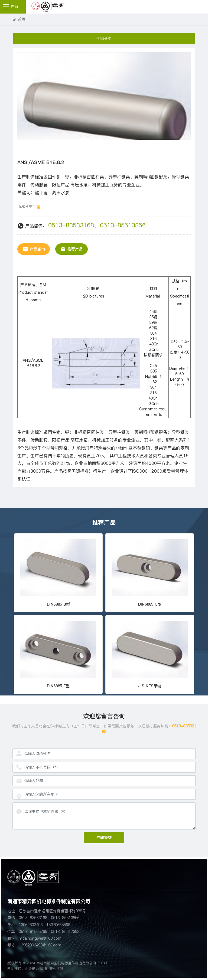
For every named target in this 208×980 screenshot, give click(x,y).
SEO (103, 963)
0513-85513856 (123, 225)
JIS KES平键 (150, 686)
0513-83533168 (71, 225)
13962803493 (31, 925)
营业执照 (56, 969)
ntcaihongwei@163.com (40, 938)
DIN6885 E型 (58, 686)
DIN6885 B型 (58, 604)
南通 (44, 969)
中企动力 (32, 969)
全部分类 (104, 38)
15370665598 (58, 925)
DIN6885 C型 (150, 604)
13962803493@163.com (40, 945)
